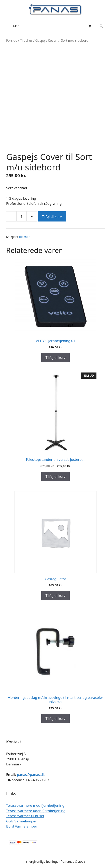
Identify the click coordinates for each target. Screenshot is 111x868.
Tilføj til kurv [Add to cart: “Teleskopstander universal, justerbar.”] (55, 476)
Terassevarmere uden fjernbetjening (36, 811)
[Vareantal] (22, 216)
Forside (12, 40)
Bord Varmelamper (22, 826)
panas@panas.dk (31, 775)
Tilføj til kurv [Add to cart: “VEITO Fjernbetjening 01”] (55, 357)
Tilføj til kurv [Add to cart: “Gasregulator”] (55, 596)
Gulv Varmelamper (21, 821)
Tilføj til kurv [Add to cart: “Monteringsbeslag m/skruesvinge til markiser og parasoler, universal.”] (55, 719)
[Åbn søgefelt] (101, 26)
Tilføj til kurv (52, 216)
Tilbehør (26, 40)
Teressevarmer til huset (25, 816)
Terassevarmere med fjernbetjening (35, 805)
